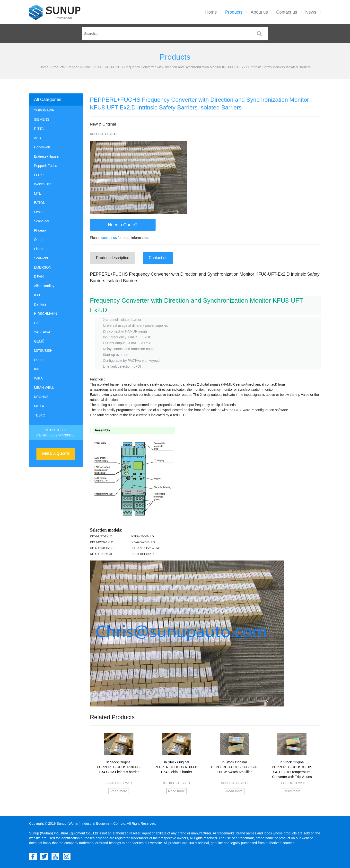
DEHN (39, 277)
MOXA (39, 406)
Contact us (287, 12)
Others (39, 360)
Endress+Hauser (47, 156)
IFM (37, 295)
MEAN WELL (44, 388)
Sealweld (41, 258)
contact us (109, 238)
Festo (38, 212)
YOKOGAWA (44, 110)
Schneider (42, 221)
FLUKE (39, 175)
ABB (37, 138)
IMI (36, 369)
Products (234, 12)
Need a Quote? (123, 225)
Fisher (39, 249)
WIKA (38, 378)
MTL (37, 193)
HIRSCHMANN (46, 314)
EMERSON (43, 267)
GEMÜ (39, 341)
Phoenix (40, 230)
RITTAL (40, 129)
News (311, 12)
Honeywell (42, 147)
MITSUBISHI (44, 351)
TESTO (40, 415)
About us (259, 12)
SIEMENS (42, 119)
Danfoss (40, 304)
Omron (39, 240)
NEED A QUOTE (56, 454)
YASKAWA (42, 332)
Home (211, 12)
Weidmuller (43, 184)
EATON (40, 203)
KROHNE (41, 397)
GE (36, 323)
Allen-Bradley (44, 286)
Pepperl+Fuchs (79, 67)
